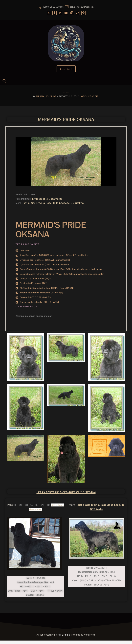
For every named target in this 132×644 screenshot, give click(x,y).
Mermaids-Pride (46, 96)
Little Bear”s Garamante (47, 199)
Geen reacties (90, 96)
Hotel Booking (63, 635)
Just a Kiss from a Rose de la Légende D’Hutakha (53, 203)
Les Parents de (66, 492)
